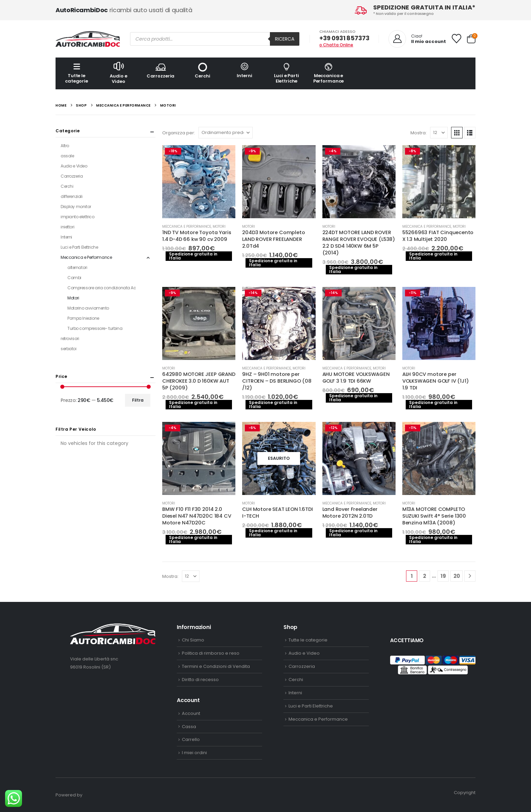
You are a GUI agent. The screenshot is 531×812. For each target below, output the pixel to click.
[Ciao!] (417, 39)
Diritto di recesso (200, 680)
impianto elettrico (77, 217)
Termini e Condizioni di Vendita (216, 666)
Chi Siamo (193, 640)
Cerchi (203, 70)
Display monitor (76, 207)
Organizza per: (179, 133)
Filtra (138, 400)
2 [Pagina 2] (424, 576)
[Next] (470, 576)
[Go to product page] (199, 182)
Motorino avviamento (88, 308)
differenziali (72, 196)
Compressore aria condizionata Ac (102, 288)
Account (191, 713)
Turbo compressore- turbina (95, 328)
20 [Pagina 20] (457, 576)
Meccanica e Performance (328, 73)
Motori (219, 227)
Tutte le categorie (77, 73)
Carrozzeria (161, 70)
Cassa (189, 727)
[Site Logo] (88, 39)
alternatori (77, 267)
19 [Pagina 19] (443, 576)
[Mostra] (439, 133)
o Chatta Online (336, 45)
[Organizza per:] (226, 133)
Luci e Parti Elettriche (286, 73)
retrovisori (70, 339)
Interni (245, 70)
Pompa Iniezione (83, 318)
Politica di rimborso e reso (211, 653)
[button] (457, 133)
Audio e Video (119, 73)
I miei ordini (194, 753)
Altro (65, 146)
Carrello (191, 739)
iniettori (67, 227)
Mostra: (419, 133)
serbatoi (69, 349)
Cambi (74, 278)
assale (67, 156)
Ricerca (285, 39)
